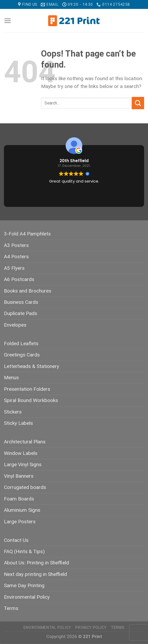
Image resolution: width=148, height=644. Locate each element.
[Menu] (8, 21)
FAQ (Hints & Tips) (24, 551)
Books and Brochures (28, 291)
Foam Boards (19, 499)
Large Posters (20, 522)
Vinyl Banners (19, 476)
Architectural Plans (25, 442)
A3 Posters (16, 245)
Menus (11, 378)
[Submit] (138, 103)
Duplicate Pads (21, 313)
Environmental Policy (27, 597)
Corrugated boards (25, 487)
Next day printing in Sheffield (35, 574)
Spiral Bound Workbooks (31, 400)
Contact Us (16, 540)
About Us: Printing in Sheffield (36, 563)
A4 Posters (16, 257)
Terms (11, 608)
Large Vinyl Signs (23, 464)
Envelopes (15, 325)
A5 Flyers (14, 268)
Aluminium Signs (22, 510)
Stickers (13, 412)
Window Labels (21, 453)
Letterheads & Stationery (32, 366)
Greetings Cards (22, 355)
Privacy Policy (91, 628)
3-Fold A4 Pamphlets (27, 234)
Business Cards (21, 302)
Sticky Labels (18, 423)
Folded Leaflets (21, 343)
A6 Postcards (19, 279)
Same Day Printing (24, 585)
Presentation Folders (27, 389)
